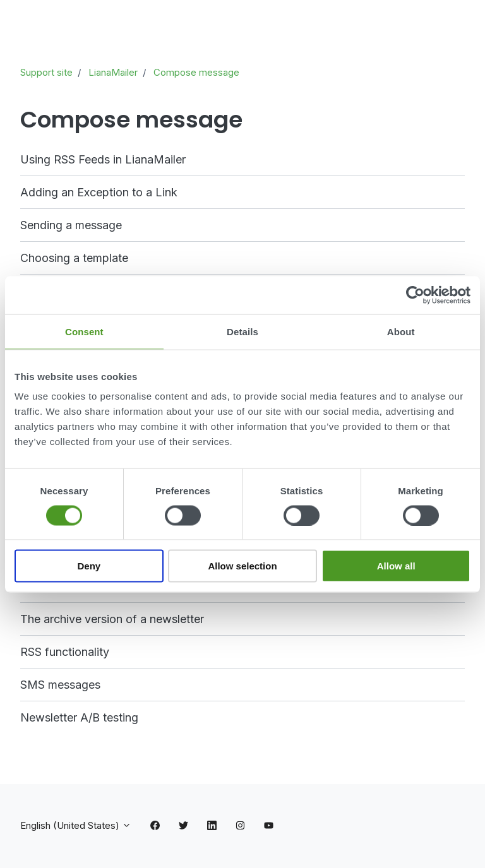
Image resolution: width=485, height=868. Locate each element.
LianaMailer (113, 72)
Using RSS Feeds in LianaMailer (103, 159)
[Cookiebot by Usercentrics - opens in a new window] (415, 295)
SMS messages (60, 685)
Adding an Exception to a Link (99, 192)
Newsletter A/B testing (79, 717)
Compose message (196, 72)
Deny (89, 566)
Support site (46, 72)
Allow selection (242, 566)
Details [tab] (242, 331)
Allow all (396, 566)
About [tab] (401, 331)
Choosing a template (74, 258)
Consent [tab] (84, 331)
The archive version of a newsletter (112, 619)
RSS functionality (65, 652)
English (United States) (76, 825)
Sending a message (71, 225)
